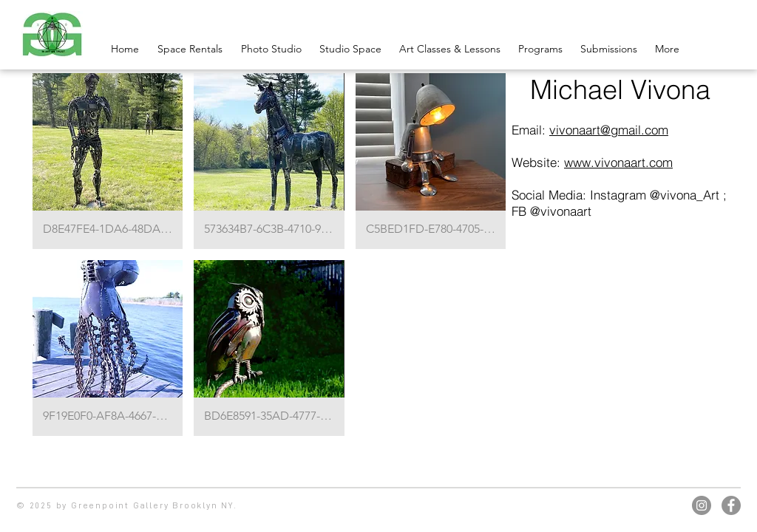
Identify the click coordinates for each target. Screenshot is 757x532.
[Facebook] (731, 505)
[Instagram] (702, 505)
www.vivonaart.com (618, 162)
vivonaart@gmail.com (609, 130)
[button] (108, 161)
